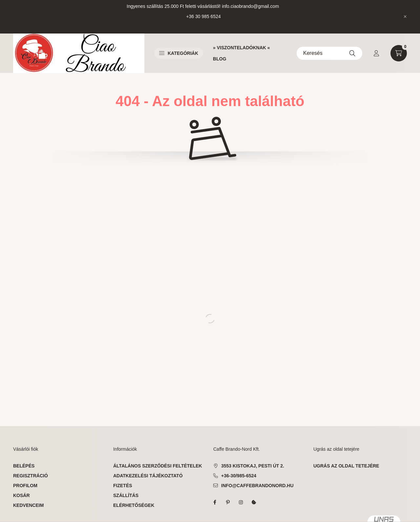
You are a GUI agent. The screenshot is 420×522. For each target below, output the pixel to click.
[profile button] (376, 53)
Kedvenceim (28, 505)
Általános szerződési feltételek (158, 466)
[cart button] (399, 53)
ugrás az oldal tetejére (346, 466)
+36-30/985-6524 (239, 476)
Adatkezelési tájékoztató (148, 476)
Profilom (25, 486)
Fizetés (123, 486)
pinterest (228, 502)
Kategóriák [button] (179, 53)
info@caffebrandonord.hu (257, 486)
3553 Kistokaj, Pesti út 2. (253, 466)
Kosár (21, 495)
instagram (241, 502)
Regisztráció (31, 476)
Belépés (24, 466)
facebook (215, 502)
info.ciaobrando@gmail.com (250, 6)
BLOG (220, 59)
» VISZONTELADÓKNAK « (241, 48)
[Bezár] (405, 17)
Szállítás (126, 495)
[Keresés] (329, 53)
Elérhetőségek (134, 505)
